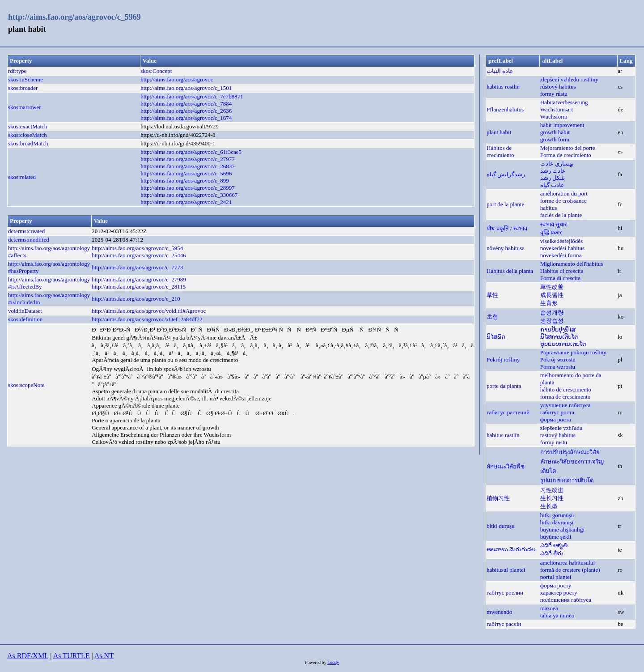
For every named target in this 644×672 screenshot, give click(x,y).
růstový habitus (558, 87)
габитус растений (508, 412)
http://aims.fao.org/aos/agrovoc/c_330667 (189, 195)
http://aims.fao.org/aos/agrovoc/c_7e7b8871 (192, 96)
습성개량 (552, 313)
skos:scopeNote (26, 385)
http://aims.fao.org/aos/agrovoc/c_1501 (186, 88)
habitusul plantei (506, 570)
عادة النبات (500, 71)
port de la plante (505, 204)
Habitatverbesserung (564, 102)
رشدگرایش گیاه (506, 174)
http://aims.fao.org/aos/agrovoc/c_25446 (139, 255)
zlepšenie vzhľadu (561, 428)
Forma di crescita (560, 278)
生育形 (549, 303)
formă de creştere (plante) (570, 570)
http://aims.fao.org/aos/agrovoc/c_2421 (186, 202)
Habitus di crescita (562, 271)
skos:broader (23, 88)
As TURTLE (72, 656)
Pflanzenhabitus (505, 109)
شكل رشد (553, 178)
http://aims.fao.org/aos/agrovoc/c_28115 (139, 287)
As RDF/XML (28, 656)
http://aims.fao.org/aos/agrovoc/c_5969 (74, 17)
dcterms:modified (29, 240)
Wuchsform (554, 117)
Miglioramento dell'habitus (572, 264)
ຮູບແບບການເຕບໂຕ (563, 344)
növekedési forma (561, 255)
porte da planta (504, 386)
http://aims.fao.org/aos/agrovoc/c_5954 (137, 248)
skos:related (22, 177)
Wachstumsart (557, 109)
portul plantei (556, 577)
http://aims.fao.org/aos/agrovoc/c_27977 (188, 159)
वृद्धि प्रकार (551, 232)
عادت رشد (553, 171)
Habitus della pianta (510, 271)
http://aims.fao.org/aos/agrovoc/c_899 (185, 181)
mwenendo (499, 612)
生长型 (549, 506)
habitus (549, 208)
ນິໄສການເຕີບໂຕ (559, 337)
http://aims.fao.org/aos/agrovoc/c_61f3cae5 (191, 152)
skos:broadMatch (28, 143)
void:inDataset (25, 311)
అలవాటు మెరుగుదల (511, 549)
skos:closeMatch (28, 135)
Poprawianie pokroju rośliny (573, 352)
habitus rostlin (503, 87)
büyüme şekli (556, 537)
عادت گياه (552, 185)
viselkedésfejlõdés (561, 241)
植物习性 (498, 498)
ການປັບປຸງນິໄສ (558, 330)
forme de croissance (563, 201)
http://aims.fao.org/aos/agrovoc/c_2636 (186, 111)
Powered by (316, 662)
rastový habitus (558, 435)
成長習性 (552, 295)
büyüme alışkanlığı (562, 530)
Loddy (333, 662)
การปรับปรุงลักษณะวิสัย (570, 452)
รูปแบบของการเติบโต (567, 480)
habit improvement (562, 125)
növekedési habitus (562, 248)
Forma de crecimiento (566, 155)
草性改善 (552, 287)
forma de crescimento (566, 397)
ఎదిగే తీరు (552, 553)
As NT (104, 656)
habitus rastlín (503, 435)
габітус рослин (505, 593)
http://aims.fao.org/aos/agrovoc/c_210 (136, 299)
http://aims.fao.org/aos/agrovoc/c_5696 (186, 173)
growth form (555, 139)
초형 (492, 317)
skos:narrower (25, 107)
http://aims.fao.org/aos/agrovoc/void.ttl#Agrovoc (149, 311)
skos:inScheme (25, 79)
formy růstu (554, 94)
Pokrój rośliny (503, 359)
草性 (492, 295)
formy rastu (554, 442)
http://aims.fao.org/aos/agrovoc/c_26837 (188, 166)
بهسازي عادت (557, 164)
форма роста (556, 419)
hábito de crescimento (566, 389)
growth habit (555, 132)
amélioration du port (564, 194)
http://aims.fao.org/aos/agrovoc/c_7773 (137, 267)
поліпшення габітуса (566, 600)
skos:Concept (156, 71)
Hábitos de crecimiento (500, 151)
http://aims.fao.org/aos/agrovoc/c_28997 (188, 188)
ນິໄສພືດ (496, 337)
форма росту (556, 585)
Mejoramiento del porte (568, 148)
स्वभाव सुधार (553, 224)
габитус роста (557, 412)
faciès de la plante (561, 215)
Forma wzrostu (558, 367)
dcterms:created (26, 231)
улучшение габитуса (566, 405)
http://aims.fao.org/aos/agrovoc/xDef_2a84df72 (147, 319)
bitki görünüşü (557, 515)
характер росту (559, 593)
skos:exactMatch (28, 126)
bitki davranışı (557, 522)
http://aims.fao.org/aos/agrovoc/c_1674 (186, 118)
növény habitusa (506, 248)
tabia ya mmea (557, 615)
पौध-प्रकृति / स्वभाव (507, 228)
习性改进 (552, 490)
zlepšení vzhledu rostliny (569, 79)
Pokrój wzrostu (558, 359)
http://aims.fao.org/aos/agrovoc (177, 79)
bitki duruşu (500, 526)
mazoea (549, 608)
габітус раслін (504, 624)
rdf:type (17, 71)
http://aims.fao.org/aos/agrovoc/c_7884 (186, 104)
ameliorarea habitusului (568, 563)
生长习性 (552, 498)
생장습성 (552, 321)
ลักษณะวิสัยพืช (506, 466)
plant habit (499, 132)
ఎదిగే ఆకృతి (554, 545)
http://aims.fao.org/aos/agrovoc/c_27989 (139, 279)
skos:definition (25, 319)
